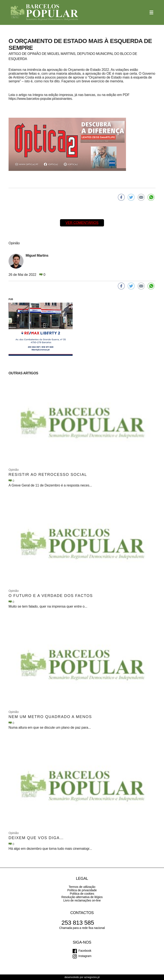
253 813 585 (78, 923)
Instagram (85, 956)
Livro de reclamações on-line (82, 900)
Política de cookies (82, 894)
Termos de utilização (82, 887)
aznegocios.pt (92, 977)
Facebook (85, 951)
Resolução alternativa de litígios (82, 897)
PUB (11, 299)
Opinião (14, 470)
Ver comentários (82, 223)
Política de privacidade (82, 890)
